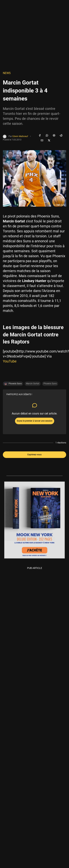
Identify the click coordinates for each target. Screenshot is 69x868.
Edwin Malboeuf (20, 136)
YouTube (10, 361)
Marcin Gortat (33, 384)
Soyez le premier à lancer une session (35, 421)
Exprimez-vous (34, 455)
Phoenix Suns (50, 384)
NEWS (7, 73)
